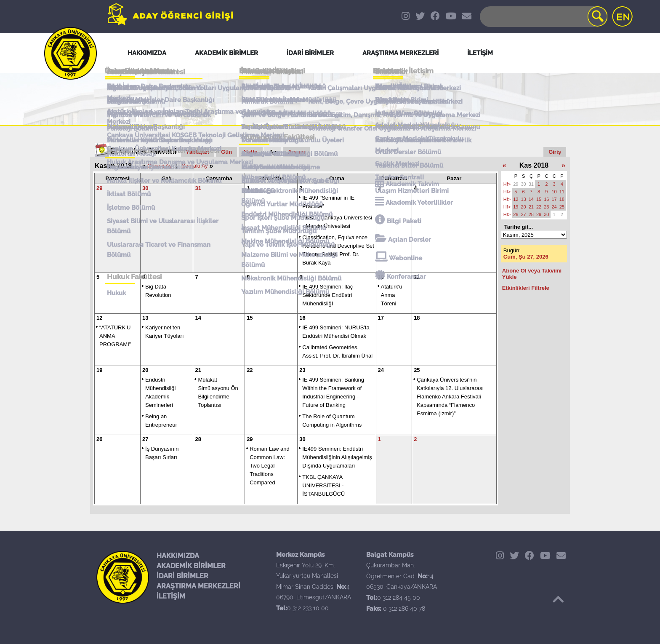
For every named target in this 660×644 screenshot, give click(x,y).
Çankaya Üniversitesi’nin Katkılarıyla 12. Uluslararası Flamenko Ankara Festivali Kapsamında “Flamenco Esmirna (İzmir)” (450, 397)
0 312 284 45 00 (399, 598)
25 (417, 370)
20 (145, 370)
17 (381, 318)
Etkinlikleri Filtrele (526, 288)
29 (99, 188)
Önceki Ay (160, 166)
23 (302, 370)
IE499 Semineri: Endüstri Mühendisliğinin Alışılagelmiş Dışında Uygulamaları (337, 457)
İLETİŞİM (171, 596)
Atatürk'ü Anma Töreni (392, 295)
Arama (296, 152)
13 (145, 318)
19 (99, 370)
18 (417, 318)
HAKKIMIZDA (178, 556)
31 (198, 188)
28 (198, 439)
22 (250, 370)
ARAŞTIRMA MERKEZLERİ (198, 586)
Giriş (555, 152)
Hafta (251, 152)
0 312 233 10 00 (308, 608)
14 (198, 318)
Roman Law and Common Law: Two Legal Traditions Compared (270, 466)
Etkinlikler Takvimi (144, 151)
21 (198, 370)
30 (145, 188)
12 (99, 318)
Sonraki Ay (195, 166)
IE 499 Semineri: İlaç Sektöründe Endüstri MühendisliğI (327, 295)
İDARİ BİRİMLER (182, 576)
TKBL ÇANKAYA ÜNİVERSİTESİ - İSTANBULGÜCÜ (323, 485)
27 (145, 439)
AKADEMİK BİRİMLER (191, 566)
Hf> (507, 184)
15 (250, 318)
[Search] (543, 17)
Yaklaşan (198, 152)
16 (302, 318)
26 (99, 439)
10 (381, 277)
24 (381, 370)
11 (417, 277)
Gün (226, 152)
